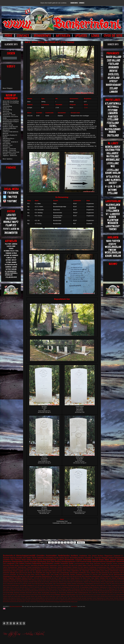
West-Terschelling (95, 571)
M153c (19, 596)
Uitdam (62, 596)
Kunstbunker (64, 585)
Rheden (32, 596)
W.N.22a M (91, 596)
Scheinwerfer (7, 569)
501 (23, 569)
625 (17, 582)
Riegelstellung (71, 585)
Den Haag (46, 573)
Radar (87, 563)
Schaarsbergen (65, 573)
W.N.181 (10, 594)
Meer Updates (8, 159)
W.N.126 (83, 600)
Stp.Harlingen (42, 600)
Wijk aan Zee (21, 576)
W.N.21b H (16, 594)
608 (15, 582)
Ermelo (40, 582)
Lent (12, 596)
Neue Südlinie (111, 567)
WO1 (83, 576)
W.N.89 (44, 594)
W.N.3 (95, 596)
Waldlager (58, 594)
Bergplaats (41, 565)
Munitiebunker (69, 560)
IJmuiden (40, 555)
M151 (58, 573)
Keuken (122, 576)
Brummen (18, 583)
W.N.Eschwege (55, 602)
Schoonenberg (62, 593)
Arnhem (115, 563)
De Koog (109, 587)
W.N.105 (74, 600)
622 (97, 573)
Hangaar (121, 571)
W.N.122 (22, 591)
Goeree (22, 565)
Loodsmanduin (41, 589)
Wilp (69, 602)
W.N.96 (50, 602)
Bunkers (101, 556)
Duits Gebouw (105, 571)
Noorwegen (89, 598)
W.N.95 (48, 587)
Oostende (28, 596)
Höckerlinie (6, 573)
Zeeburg (73, 602)
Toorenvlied (105, 574)
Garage (56, 574)
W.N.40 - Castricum (9, 154)
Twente (101, 569)
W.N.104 (70, 600)
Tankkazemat (70, 593)
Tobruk (34, 558)
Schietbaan (18, 578)
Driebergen (103, 595)
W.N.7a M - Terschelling (7, 112)
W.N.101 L (30, 578)
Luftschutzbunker (54, 582)
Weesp (15, 576)
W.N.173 (112, 593)
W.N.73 (105, 569)
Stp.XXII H (89, 589)
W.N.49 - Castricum (9, 149)
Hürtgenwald (120, 578)
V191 (68, 596)
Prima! (82, 3)
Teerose (100, 589)
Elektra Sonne (46, 580)
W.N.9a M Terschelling (11, 103)
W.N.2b (122, 565)
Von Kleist (112, 583)
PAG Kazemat (16, 560)
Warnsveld (10, 583)
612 (71, 587)
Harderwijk (33, 569)
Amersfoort (64, 563)
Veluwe (103, 563)
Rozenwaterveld (12, 567)
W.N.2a (60, 591)
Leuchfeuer (34, 589)
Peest (59, 589)
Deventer (98, 595)
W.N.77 (44, 587)
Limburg (18, 580)
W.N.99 (53, 594)
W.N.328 (44, 578)
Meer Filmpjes (8, 88)
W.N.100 (122, 589)
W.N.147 (117, 582)
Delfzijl (36, 582)
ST (57, 593)
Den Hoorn (43, 585)
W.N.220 (25, 573)
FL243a (115, 591)
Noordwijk (84, 598)
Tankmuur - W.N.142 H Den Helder (10, 143)
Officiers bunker (53, 589)
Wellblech (63, 594)
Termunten (103, 583)
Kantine (52, 585)
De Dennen (20, 574)
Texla (108, 583)
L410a (60, 598)
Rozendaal (121, 598)
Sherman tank (97, 574)
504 (77, 595)
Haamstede (6, 589)
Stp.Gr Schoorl (56, 596)
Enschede (45, 571)
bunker (71, 563)
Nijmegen (13, 573)
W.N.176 (117, 580)
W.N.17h (5, 594)
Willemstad (66, 602)
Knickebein (23, 593)
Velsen (8, 587)
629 (92, 591)
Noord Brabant (49, 583)
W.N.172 (110, 600)
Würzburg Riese (80, 591)
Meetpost (23, 596)
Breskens (19, 598)
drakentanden (96, 576)
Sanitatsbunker (81, 583)
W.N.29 (25, 594)
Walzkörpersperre (119, 574)
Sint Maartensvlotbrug (94, 582)
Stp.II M (105, 585)
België (91, 587)
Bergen (17, 565)
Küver (76, 569)
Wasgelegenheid (8, 576)
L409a (57, 598)
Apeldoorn (26, 582)
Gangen (32, 576)
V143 (53, 600)
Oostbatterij (79, 574)
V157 (65, 596)
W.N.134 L (87, 600)
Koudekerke (57, 585)
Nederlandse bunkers (68, 555)
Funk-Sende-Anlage (8, 593)
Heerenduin (116, 573)
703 (34, 573)
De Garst (83, 578)
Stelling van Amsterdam (97, 585)
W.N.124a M (28, 591)
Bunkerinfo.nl (9, 555)
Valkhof (62, 600)
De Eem (81, 567)
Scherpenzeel (119, 558)
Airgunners (13, 598)
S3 (91, 574)
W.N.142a (101, 593)
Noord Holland (27, 560)
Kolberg (11, 589)
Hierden (33, 598)
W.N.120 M (37, 578)
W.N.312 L (23, 602)
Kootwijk (5, 596)
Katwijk (89, 561)
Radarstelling (37, 563)
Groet (33, 583)
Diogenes (40, 580)
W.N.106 (78, 600)
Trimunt (65, 576)
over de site (74, 606)
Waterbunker (53, 567)
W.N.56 (102, 596)
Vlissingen (120, 560)
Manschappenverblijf (26, 555)
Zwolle (89, 565)
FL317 (114, 595)
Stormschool (97, 583)
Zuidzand (5, 582)
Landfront (60, 560)
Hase (93, 578)
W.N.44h (34, 594)
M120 (27, 593)
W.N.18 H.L (55, 591)
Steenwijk (83, 589)
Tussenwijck (114, 585)
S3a (89, 556)
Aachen (21, 582)
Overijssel (78, 560)
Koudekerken (17, 589)
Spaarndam (87, 585)
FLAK (112, 576)
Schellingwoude (76, 589)
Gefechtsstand (114, 571)
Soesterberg (91, 569)
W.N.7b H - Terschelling (7, 105)
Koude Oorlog (59, 558)
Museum (35, 593)
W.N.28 (5, 585)
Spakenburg (20, 600)
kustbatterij (30, 585)
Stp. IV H (53, 576)
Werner (59, 587)
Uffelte (76, 593)
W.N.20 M (5, 602)
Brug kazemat (103, 573)
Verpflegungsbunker (83, 593)
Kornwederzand (101, 567)
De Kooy (94, 595)
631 (74, 587)
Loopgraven (10, 563)
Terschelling (49, 558)
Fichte (47, 582)
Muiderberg (7, 561)
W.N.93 (9, 585)
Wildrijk (61, 602)
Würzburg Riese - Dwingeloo (9, 139)
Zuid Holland (20, 563)
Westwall (75, 567)
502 (93, 565)
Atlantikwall (120, 561)
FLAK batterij (78, 565)
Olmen (64, 571)
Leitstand (13, 580)
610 (90, 591)
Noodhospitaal (46, 593)
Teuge (109, 585)
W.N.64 (32, 602)
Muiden (12, 565)
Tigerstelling (34, 565)
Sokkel (82, 585)
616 (14, 583)
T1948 (86, 108)
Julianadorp (6, 580)
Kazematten (51, 555)
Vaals (4, 587)
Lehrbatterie (27, 589)
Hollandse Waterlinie (62, 569)
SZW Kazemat (81, 561)
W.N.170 (107, 593)
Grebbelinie (83, 556)
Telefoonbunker (22, 567)
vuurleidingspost (66, 587)
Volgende (81, 542)
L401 (23, 589)
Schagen (69, 589)
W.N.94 (48, 594)
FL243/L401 (24, 583)
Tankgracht (95, 589)
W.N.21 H (27, 587)
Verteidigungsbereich (68, 561)
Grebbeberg (93, 567)
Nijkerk (40, 593)
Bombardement (88, 595)
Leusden (57, 563)
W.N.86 (70, 591)
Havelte (60, 567)
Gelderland (41, 558)
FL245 (119, 591)
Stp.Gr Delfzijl (93, 580)
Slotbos (85, 565)
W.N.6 (88, 573)
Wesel (73, 591)
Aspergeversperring (99, 561)
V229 (71, 596)
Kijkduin (5, 578)
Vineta (66, 600)
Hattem (97, 578)
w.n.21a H (55, 578)
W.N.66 (110, 596)
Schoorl (13, 569)
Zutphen (93, 573)
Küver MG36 (52, 598)
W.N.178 (122, 593)
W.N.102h (6, 591)
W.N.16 (117, 583)
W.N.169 (101, 600)
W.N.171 (106, 600)
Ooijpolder (11, 578)
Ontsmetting (53, 593)
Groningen (33, 561)
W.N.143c (81, 596)
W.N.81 (49, 578)
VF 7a (59, 600)
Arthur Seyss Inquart (68, 578)
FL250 (111, 595)
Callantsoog (103, 587)
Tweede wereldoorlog (33, 567)
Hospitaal (59, 571)
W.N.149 (113, 580)
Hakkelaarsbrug (8, 571)
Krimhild (9, 596)
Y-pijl (20, 585)
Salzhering (5, 600)
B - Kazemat (96, 558)
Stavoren (25, 600)
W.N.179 (119, 600)
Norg (47, 589)
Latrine (5, 567)
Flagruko (117, 576)
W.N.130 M (39, 591)
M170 (39, 583)
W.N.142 (70, 576)
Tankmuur (27, 565)
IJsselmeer (109, 563)
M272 (31, 593)
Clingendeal (39, 573)
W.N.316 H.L (38, 587)
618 (79, 595)
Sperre (96, 569)
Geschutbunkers (48, 563)
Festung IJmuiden (16, 558)
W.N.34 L (28, 602)
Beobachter (96, 587)
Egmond (86, 567)
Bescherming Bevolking (107, 591)
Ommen (94, 598)
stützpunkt (11, 582)
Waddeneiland (15, 585)
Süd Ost (27, 571)
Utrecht (94, 556)
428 (88, 591)
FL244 (118, 587)
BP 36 (79, 587)
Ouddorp (69, 583)
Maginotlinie (74, 598)
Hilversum (64, 580)
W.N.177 (114, 600)
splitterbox (5, 598)
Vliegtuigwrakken (17, 561)
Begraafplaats (85, 587)
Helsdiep (102, 578)
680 (81, 595)
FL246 (27, 576)
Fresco (88, 578)
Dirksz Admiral (35, 574)
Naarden (72, 574)
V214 (56, 600)
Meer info (74, 3)
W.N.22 (21, 594)
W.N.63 (106, 596)
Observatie (70, 582)
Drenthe (26, 561)
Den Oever (53, 573)
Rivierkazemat (82, 569)
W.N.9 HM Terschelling (11, 101)
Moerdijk (79, 598)
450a (9, 598)
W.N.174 (86, 596)
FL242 (48, 585)
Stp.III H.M (59, 576)
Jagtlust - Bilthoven (10, 155)
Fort (4, 563)
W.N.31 (29, 594)
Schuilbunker (82, 573)
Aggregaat (38, 571)
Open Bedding (56, 561)
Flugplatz (43, 574)
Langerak (21, 571)
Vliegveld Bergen (98, 560)
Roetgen (78, 585)
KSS (61, 574)
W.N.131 (45, 591)
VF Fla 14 (105, 589)
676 (76, 587)
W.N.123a (19, 573)
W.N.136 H (95, 593)
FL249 (108, 595)
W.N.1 (90, 593)
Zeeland (111, 558)
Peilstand (74, 583)
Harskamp (17, 593)
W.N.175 (117, 593)
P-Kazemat (86, 574)
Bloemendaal (52, 571)
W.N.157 (50, 591)
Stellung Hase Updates (11, 120)
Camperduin (107, 576)
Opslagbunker (111, 561)
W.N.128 (34, 591)
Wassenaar (88, 576)
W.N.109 (11, 591)
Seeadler (40, 596)
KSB (36, 583)
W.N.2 (123, 600)
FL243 (44, 582)
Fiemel (30, 583)
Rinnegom (63, 589)
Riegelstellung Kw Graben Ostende (105, 598)
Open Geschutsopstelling (60, 583)
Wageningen (86, 571)
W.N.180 (71, 565)
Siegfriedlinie (75, 571)
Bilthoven (34, 580)
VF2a (123, 585)
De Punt (110, 573)
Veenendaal (87, 560)
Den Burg (27, 574)
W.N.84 (122, 580)
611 (34, 585)
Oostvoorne (25, 580)
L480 (63, 598)
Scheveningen (74, 573)
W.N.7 (35, 602)
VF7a (30, 580)
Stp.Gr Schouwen (63, 565)
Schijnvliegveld (89, 583)
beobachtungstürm (71, 594)
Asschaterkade (45, 567)
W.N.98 (111, 574)
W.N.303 (65, 591)
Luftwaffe (72, 580)
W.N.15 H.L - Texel (9, 115)
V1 (50, 569)
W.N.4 (99, 596)
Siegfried (86, 582)
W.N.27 (32, 587)
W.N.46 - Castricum (9, 150)
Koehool (47, 598)
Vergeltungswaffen (109, 582)
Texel (48, 561)
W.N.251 (14, 602)
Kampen (15, 571)
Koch (68, 580)
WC (81, 571)
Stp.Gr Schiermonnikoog (33, 600)
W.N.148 (22, 587)
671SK (95, 591)
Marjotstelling (46, 576)
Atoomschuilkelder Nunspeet (9, 129)
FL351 (23, 598)
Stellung (24, 578)
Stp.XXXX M (48, 600)
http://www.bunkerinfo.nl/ (16, 606)
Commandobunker (80, 563)
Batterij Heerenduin (113, 569)
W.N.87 (43, 602)
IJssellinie (6, 560)
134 (31, 571)
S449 (36, 596)
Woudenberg (42, 561)
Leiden (69, 598)
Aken (60, 578)
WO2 (117, 596)
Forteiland (27, 569)
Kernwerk (71, 569)
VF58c (77, 596)
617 (36, 585)
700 (83, 595)
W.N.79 (114, 596)
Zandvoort (117, 556)
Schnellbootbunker (78, 582)
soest (76, 602)
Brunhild (31, 582)
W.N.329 (54, 569)
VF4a (74, 596)
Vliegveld (104, 558)
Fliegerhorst (108, 556)
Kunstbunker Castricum (11, 152)
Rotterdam (116, 598)
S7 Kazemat (45, 569)
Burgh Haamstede (95, 563)
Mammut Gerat (63, 582)
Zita (85, 591)
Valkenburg (111, 589)
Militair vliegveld (110, 560)
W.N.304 (18, 602)
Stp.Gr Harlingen (102, 580)
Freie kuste (103, 565)
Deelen (47, 565)
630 (102, 576)
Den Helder (27, 558)
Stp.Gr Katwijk (49, 596)
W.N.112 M (16, 591)
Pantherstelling (120, 567)
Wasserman (54, 587)
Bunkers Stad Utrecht (10, 127)
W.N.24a (10, 602)
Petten (69, 571)
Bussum (77, 578)
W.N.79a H (39, 594)
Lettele (15, 596)
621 (34, 571)
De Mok (113, 587)
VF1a (119, 585)
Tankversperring (115, 565)
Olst (108, 565)
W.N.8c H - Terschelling (7, 109)
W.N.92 (30, 573)
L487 (66, 598)
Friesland (28, 563)
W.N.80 (39, 602)
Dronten (122, 569)
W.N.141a (92, 600)
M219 (43, 583)
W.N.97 (5, 583)
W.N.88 (46, 602)
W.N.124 (17, 587)
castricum (18, 569)
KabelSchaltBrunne (40, 598)
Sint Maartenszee (12, 600)
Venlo (108, 580)
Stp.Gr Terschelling (71, 558)
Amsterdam (13, 574)
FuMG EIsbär (28, 598)
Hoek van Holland (111, 578)
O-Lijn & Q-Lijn (8, 125)
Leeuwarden (38, 576)
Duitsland (97, 565)
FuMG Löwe (50, 574)
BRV (99, 591)
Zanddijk (24, 585)
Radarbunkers (53, 565)
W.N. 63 (117, 589)
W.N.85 (79, 576)
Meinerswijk (66, 574)
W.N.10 (12, 587)
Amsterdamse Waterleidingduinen (44, 560)
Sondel (44, 596)
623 (39, 585)
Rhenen (39, 569)
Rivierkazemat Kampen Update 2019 (11, 122)
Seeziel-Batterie (67, 567)
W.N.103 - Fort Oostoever (8, 146)
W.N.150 (97, 600)
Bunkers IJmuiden (85, 558)
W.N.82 (75, 576)
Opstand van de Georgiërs (82, 580)
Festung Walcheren (56, 580)
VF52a (102, 582)
